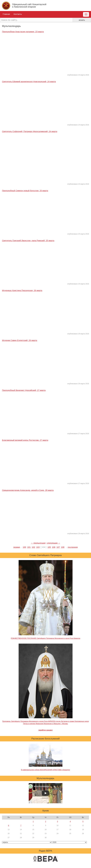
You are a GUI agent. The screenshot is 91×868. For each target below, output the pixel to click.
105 (49, 547)
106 (54, 547)
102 (33, 547)
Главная (6, 14)
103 (38, 547)
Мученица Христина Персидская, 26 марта (22, 290)
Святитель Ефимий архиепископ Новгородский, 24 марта (29, 81)
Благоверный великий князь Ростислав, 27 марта (25, 440)
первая (17, 547)
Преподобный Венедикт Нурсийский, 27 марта (24, 390)
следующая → (53, 543)
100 (24, 547)
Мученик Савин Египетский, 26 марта (20, 340)
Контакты (18, 14)
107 (58, 547)
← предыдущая (38, 543)
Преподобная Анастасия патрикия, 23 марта (23, 32)
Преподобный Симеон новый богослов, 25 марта (25, 191)
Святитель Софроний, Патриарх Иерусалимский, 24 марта (30, 131)
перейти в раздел (45, 730)
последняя (73, 547)
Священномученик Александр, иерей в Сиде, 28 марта (28, 490)
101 (29, 547)
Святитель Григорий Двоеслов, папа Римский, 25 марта (28, 240)
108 (63, 547)
